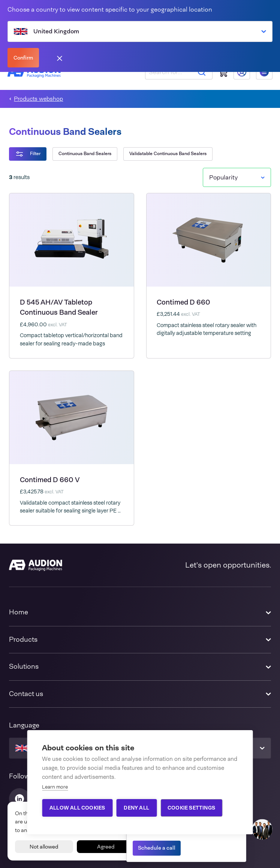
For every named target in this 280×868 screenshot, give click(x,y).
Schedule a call (157, 848)
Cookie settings (191, 808)
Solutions (24, 666)
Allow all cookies (77, 808)
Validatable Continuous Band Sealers (168, 154)
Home (19, 612)
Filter (28, 154)
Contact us (26, 694)
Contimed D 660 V (50, 480)
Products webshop (38, 99)
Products (23, 639)
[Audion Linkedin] (19, 799)
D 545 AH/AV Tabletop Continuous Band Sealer (59, 307)
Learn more (55, 787)
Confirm (23, 58)
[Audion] (36, 565)
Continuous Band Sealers (85, 154)
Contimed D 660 (183, 302)
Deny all (136, 808)
